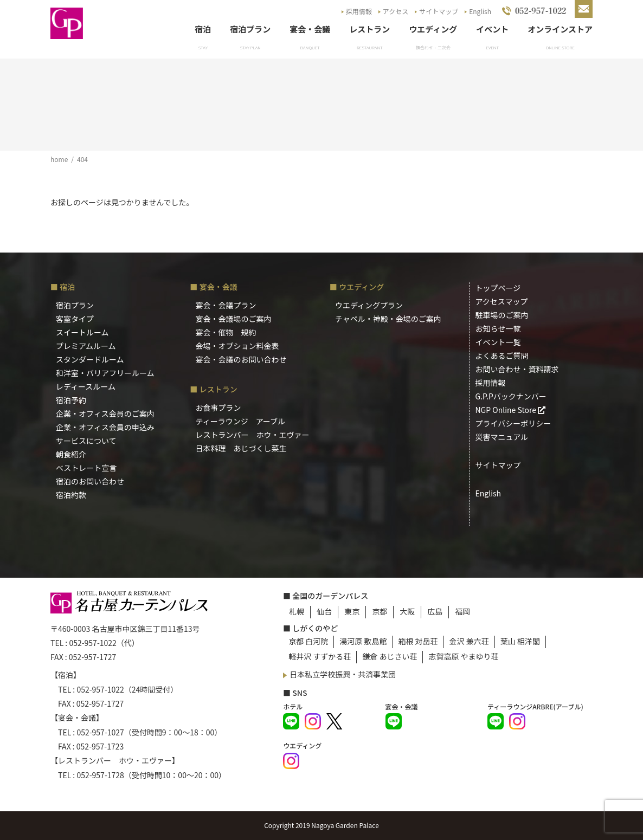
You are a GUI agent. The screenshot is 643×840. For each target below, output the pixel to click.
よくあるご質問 (502, 356)
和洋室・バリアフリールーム (105, 373)
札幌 (297, 611)
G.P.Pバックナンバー (511, 396)
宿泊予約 (71, 400)
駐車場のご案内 (502, 315)
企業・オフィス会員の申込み (105, 427)
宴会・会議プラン (226, 305)
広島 (435, 611)
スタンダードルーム (90, 359)
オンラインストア (560, 29)
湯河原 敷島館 (363, 641)
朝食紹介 (71, 454)
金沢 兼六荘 (469, 641)
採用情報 (359, 11)
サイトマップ (439, 11)
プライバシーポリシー (513, 423)
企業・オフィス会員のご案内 (105, 413)
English (480, 11)
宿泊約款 (71, 495)
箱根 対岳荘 (418, 641)
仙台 (324, 611)
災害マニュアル (502, 437)
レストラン (369, 29)
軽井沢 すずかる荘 (320, 656)
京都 (380, 611)
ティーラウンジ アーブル (240, 421)
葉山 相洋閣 (520, 641)
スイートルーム (82, 332)
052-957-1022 (92, 643)
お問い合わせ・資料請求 (517, 369)
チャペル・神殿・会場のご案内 (388, 319)
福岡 (462, 611)
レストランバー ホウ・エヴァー (253, 435)
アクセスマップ (502, 301)
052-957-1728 (100, 775)
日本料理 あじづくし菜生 (241, 448)
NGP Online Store (511, 410)
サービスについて (86, 441)
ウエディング (433, 29)
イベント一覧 (498, 342)
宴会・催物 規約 (226, 332)
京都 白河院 (308, 641)
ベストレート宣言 (86, 468)
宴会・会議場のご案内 (234, 319)
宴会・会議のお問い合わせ (241, 359)
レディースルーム (86, 386)
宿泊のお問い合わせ (90, 481)
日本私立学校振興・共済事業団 (343, 674)
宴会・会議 (310, 29)
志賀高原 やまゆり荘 (463, 656)
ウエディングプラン (369, 305)
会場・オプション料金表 (237, 346)
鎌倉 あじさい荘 (390, 656)
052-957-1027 (100, 732)
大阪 (407, 611)
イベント (492, 29)
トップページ (498, 288)
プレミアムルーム (86, 346)
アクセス (396, 11)
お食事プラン (218, 408)
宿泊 (203, 29)
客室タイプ (75, 319)
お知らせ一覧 (498, 328)
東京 (352, 611)
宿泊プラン (250, 29)
